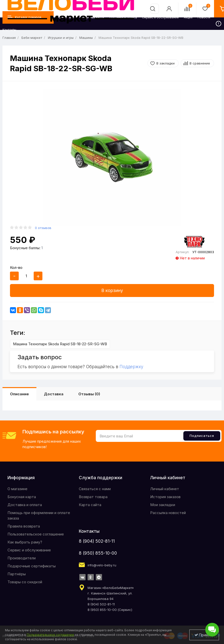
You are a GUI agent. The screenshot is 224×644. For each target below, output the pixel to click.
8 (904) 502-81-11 (97, 541)
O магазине (17, 489)
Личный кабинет (165, 489)
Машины (86, 38)
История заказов (165, 497)
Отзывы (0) (89, 394)
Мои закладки (163, 505)
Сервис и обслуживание (29, 550)
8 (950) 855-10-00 (98, 553)
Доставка (54, 394)
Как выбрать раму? (25, 542)
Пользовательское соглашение (36, 534)
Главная (9, 38)
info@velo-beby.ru (102, 565)
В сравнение (200, 63)
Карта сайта (90, 505)
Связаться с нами (95, 489)
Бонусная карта (22, 497)
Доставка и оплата (25, 505)
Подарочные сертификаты (32, 566)
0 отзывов (43, 228)
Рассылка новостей (168, 513)
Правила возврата (24, 526)
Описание (19, 394)
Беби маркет (32, 38)
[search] (153, 9)
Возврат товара (93, 497)
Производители (22, 558)
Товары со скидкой (25, 582)
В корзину (112, 290)
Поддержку (131, 367)
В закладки (166, 63)
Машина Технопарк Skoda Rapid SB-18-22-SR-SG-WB (60, 344)
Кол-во (16, 267)
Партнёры (17, 574)
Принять (204, 635)
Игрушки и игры (61, 38)
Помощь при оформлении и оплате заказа (39, 515)
